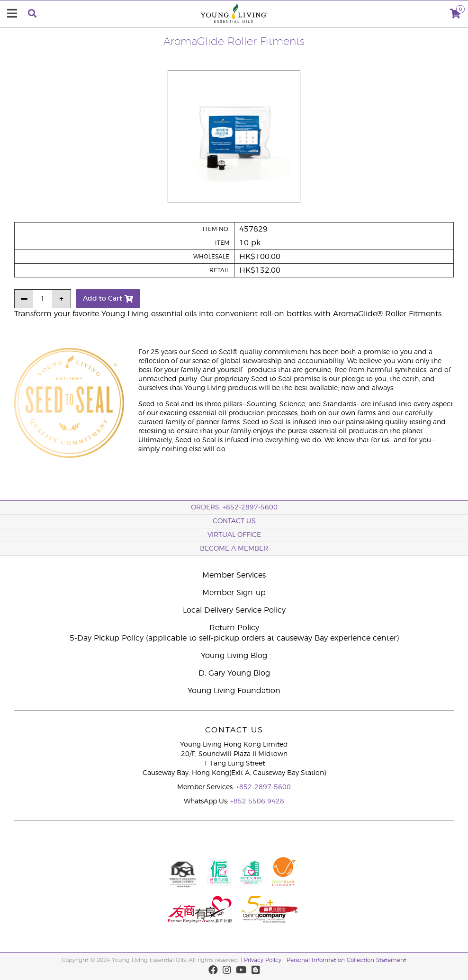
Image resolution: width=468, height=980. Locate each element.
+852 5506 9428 (257, 802)
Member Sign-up (234, 593)
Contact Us (234, 521)
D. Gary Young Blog (234, 673)
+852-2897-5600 (263, 787)
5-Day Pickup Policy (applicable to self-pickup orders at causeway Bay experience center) (234, 638)
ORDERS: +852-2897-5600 (234, 508)
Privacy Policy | (265, 960)
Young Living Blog (234, 656)
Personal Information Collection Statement (346, 960)
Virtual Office (234, 535)
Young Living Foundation (234, 691)
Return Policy (234, 628)
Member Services (234, 575)
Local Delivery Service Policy (234, 610)
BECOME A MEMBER (234, 549)
